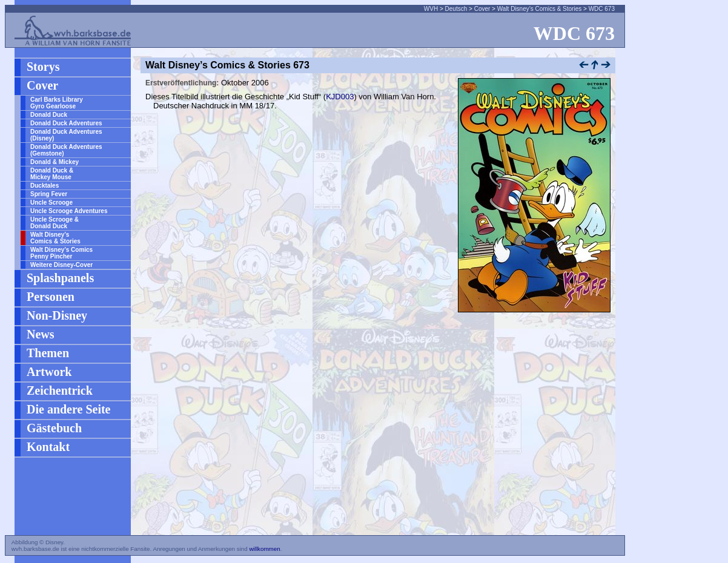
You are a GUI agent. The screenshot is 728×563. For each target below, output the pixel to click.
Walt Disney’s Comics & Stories (539, 9)
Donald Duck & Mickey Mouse (52, 174)
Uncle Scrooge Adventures (69, 211)
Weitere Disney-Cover (61, 265)
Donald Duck (49, 115)
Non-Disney (57, 315)
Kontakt (48, 447)
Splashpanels (60, 278)
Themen (48, 353)
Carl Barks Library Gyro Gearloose (57, 103)
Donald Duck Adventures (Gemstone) (66, 150)
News (41, 334)
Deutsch (456, 9)
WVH (431, 9)
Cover (482, 9)
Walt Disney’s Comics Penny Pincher (61, 253)
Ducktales (45, 186)
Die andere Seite (69, 409)
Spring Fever (49, 194)
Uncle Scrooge (51, 202)
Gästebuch (54, 428)
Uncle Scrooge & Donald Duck (55, 223)
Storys (43, 67)
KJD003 (340, 97)
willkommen (264, 549)
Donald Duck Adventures (66, 123)
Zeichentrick (60, 390)
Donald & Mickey (55, 162)
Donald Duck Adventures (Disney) (66, 135)
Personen (51, 297)
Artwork (49, 372)
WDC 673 (602, 9)
